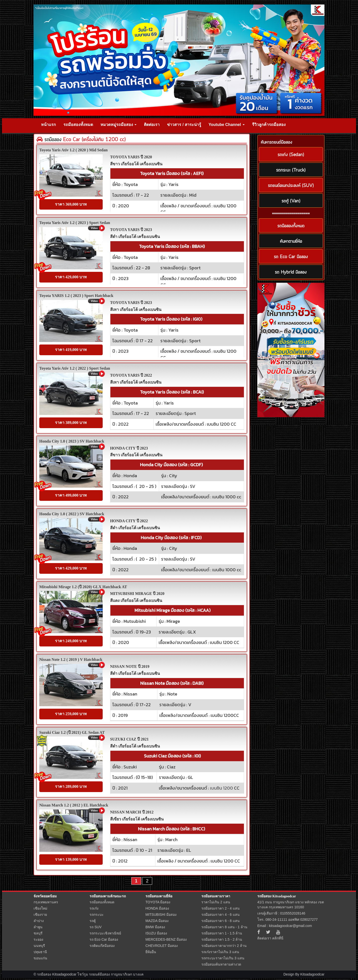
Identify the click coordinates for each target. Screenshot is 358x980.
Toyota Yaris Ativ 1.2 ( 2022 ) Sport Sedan (75, 368)
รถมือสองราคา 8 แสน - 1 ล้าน (224, 927)
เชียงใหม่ (40, 908)
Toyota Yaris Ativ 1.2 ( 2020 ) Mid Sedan (73, 150)
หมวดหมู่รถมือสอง (118, 125)
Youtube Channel (227, 125)
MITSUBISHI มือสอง (161, 915)
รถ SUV (96, 927)
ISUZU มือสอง (156, 933)
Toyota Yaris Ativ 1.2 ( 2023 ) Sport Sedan (75, 223)
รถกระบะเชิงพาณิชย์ (105, 933)
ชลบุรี (38, 933)
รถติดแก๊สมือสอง (102, 946)
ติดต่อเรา (152, 125)
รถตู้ (93, 921)
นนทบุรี (39, 946)
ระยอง (38, 939)
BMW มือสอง (155, 927)
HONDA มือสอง (157, 908)
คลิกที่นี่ (278, 938)
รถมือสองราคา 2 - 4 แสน (221, 908)
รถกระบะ (97, 915)
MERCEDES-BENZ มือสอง (166, 939)
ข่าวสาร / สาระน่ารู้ (184, 125)
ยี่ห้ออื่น (151, 952)
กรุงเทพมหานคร (46, 902)
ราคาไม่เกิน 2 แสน (216, 902)
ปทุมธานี (40, 952)
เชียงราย (40, 915)
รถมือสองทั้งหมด (78, 125)
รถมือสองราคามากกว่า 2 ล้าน (224, 946)
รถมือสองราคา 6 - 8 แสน (221, 921)
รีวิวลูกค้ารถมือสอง (269, 125)
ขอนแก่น (40, 958)
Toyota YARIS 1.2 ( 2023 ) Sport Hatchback (76, 296)
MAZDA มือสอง (157, 921)
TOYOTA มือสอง (158, 902)
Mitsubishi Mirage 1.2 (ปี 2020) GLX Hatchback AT (83, 587)
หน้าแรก (48, 125)
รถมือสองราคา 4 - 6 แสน (221, 915)
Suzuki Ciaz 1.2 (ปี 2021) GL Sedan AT (72, 732)
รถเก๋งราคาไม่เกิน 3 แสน (220, 952)
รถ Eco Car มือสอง (104, 939)
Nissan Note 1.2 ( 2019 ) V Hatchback (71, 660)
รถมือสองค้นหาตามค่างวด (221, 964)
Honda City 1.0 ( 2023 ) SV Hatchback (72, 441)
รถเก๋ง (94, 908)
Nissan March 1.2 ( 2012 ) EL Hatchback (74, 805)
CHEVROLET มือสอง (162, 946)
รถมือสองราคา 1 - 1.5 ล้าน (222, 933)
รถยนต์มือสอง (99, 974)
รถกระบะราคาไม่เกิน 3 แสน (223, 958)
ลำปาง (39, 921)
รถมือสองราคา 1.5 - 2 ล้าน (222, 939)
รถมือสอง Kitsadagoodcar (277, 896)
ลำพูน (38, 927)
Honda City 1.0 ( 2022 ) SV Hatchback (72, 514)
